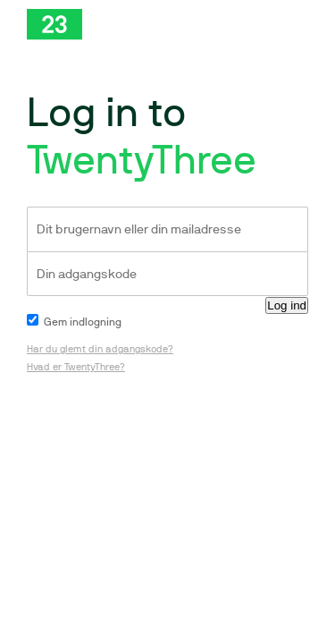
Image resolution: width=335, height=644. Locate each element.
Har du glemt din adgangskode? (100, 349)
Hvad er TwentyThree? (76, 367)
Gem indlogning (74, 322)
